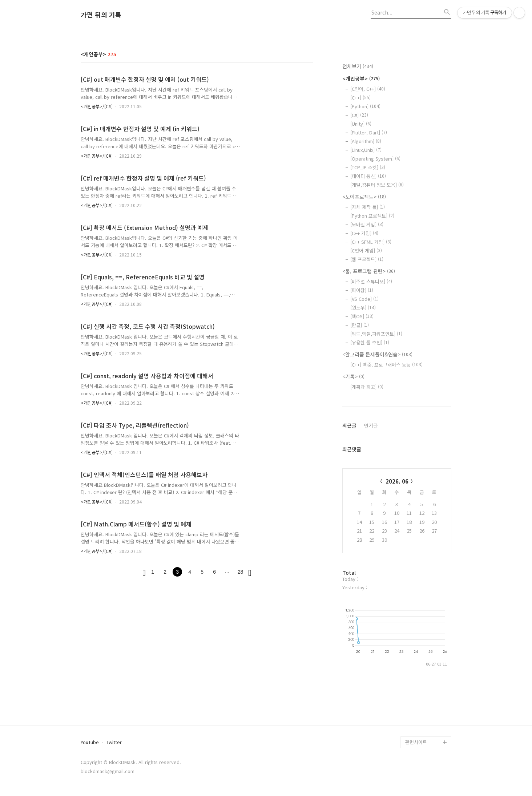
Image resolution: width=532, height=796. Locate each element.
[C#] (359, 115)
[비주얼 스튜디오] (371, 281)
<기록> (353, 376)
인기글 (371, 425)
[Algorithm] (366, 141)
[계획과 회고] (367, 387)
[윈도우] (363, 308)
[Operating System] (375, 159)
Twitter (114, 742)
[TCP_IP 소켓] (368, 167)
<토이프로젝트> (364, 197)
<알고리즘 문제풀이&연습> (377, 354)
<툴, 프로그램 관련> (369, 271)
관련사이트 (416, 742)
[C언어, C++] (368, 89)
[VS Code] (364, 299)
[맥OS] (362, 316)
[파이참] (362, 290)
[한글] (360, 325)
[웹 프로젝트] (367, 259)
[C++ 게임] (364, 233)
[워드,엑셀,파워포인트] (376, 334)
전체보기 (358, 66)
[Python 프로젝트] (372, 216)
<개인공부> (361, 78)
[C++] (360, 98)
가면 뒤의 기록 (101, 15)
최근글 (349, 425)
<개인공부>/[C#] (97, 106)
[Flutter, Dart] (369, 132)
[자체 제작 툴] (368, 207)
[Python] (365, 106)
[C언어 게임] (366, 250)
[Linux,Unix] (366, 150)
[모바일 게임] (367, 224)
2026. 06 (397, 481)
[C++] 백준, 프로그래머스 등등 (386, 365)
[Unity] (361, 124)
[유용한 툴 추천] (370, 342)
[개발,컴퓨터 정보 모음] (377, 185)
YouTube (90, 742)
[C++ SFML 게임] (371, 242)
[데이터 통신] (368, 176)
